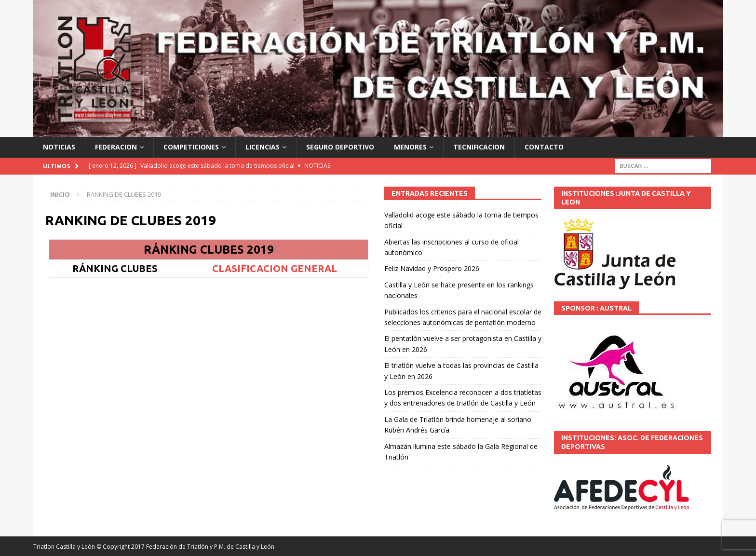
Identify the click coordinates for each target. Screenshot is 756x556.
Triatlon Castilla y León (64, 547)
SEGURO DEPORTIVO (340, 147)
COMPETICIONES (191, 147)
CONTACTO (544, 147)
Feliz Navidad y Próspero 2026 (432, 268)
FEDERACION (116, 147)
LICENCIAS (263, 147)
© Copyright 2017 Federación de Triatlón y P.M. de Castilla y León (185, 547)
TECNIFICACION (479, 147)
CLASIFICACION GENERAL (275, 268)
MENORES (410, 147)
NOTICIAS (59, 147)
